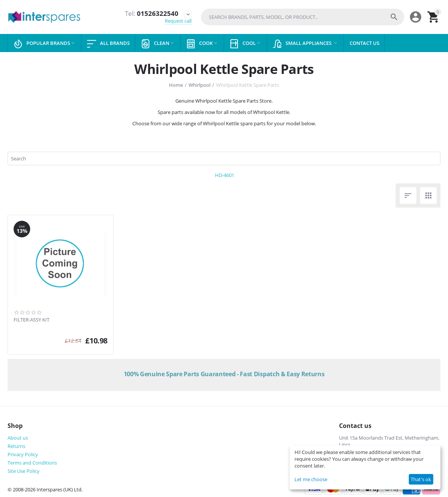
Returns (16, 446)
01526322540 (152, 14)
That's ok (421, 479)
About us (18, 438)
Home (176, 85)
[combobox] (303, 17)
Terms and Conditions (32, 463)
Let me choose (311, 479)
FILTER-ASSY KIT (31, 320)
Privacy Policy (23, 454)
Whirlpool (199, 85)
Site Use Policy (24, 471)
